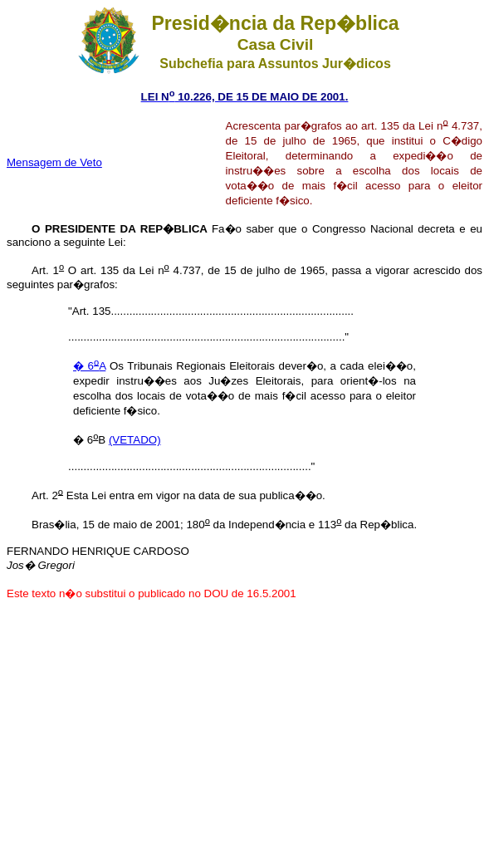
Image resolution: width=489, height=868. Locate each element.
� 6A (89, 366)
